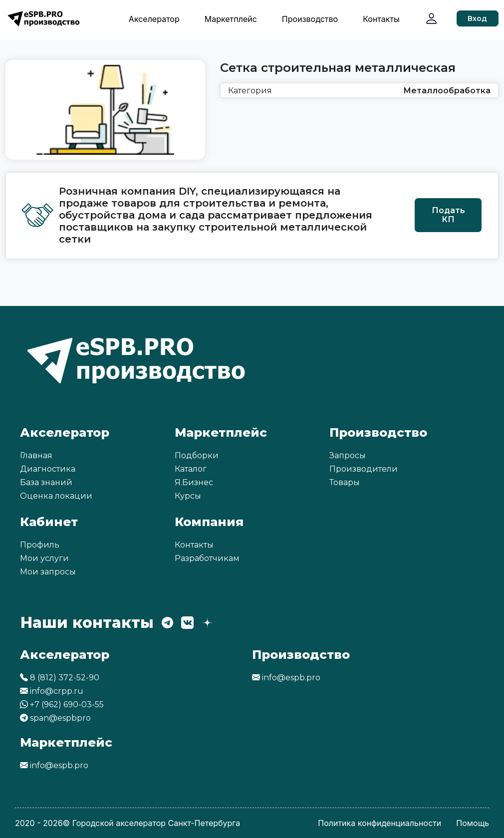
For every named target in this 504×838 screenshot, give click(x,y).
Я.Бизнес (194, 482)
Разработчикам (207, 558)
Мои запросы (48, 572)
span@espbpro (55, 718)
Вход (477, 18)
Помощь (473, 823)
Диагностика (48, 469)
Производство (310, 19)
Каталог (191, 469)
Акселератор (154, 19)
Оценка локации (56, 496)
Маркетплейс (231, 19)
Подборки (197, 455)
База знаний (46, 482)
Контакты (381, 19)
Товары (345, 482)
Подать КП (448, 215)
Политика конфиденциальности (379, 823)
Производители (364, 469)
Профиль (40, 545)
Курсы (188, 496)
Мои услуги (44, 558)
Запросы (348, 455)
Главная (36, 455)
